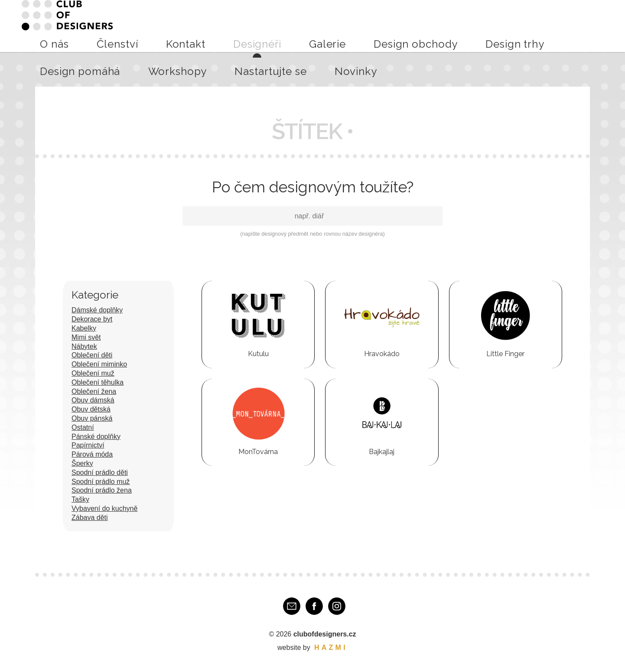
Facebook (314, 606)
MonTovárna (258, 452)
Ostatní (83, 427)
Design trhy (399, 26)
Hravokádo (382, 354)
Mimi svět (86, 337)
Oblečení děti (92, 355)
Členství (199, 26)
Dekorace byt (92, 319)
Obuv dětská (91, 409)
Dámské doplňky (97, 310)
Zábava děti (90, 518)
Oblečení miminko (99, 364)
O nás (169, 26)
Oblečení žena (94, 391)
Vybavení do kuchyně (104, 508)
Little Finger (505, 354)
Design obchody (347, 26)
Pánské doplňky (96, 437)
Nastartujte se (548, 26)
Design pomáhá (449, 26)
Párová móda (92, 454)
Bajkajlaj (382, 452)
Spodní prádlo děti (100, 472)
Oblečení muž (93, 373)
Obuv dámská (93, 400)
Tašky (80, 499)
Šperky (82, 463)
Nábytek (84, 346)
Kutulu (258, 354)
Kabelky (84, 328)
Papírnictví (88, 445)
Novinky (591, 26)
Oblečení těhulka (98, 382)
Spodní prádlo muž (101, 482)
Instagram (337, 606)
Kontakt (232, 26)
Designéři (267, 26)
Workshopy (500, 26)
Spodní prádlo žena (102, 490)
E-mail (292, 606)
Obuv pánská (92, 418)
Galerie (301, 26)
